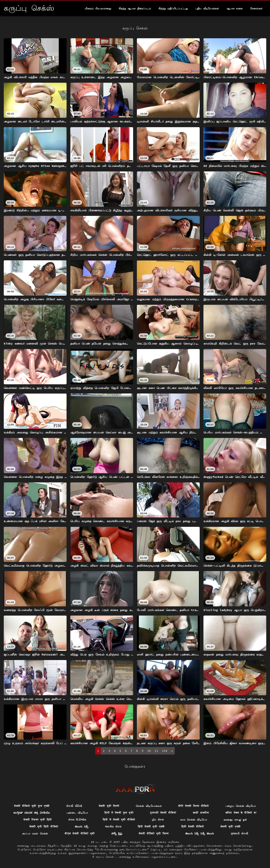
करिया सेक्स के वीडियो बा (241, 813)
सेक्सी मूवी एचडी (231, 827)
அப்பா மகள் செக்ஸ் (35, 833)
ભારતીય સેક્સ (113, 827)
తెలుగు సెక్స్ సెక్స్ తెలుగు (200, 833)
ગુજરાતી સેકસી (239, 833)
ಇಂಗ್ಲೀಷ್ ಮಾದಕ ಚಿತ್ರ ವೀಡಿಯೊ (31, 813)
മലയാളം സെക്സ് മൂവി (235, 820)
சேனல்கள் (256, 8)
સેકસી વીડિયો (74, 806)
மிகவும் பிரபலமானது (98, 8)
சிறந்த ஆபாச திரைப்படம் (135, 8)
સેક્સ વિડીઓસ (77, 820)
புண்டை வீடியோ (77, 813)
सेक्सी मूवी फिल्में (109, 806)
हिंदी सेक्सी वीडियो (193, 827)
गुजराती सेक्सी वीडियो (163, 813)
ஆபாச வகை (235, 8)
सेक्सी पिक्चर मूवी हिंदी (38, 820)
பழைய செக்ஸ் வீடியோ (241, 806)
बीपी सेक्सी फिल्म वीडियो (194, 806)
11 (156, 751)
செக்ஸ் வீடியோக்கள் (149, 806)
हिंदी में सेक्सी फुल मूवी (119, 813)
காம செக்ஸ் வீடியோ (194, 820)
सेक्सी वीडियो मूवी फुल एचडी (32, 806)
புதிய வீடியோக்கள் (207, 8)
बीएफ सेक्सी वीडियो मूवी (80, 833)
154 (165, 751)
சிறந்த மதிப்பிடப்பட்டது (173, 8)
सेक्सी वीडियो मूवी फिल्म (154, 833)
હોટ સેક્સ (158, 820)
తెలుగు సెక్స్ (82, 827)
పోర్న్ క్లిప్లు (117, 833)
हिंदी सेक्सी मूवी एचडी (151, 827)
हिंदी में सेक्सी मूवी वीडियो (119, 820)
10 (149, 751)
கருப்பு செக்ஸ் (106, 857)
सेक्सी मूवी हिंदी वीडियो (44, 827)
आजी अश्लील (201, 813)
